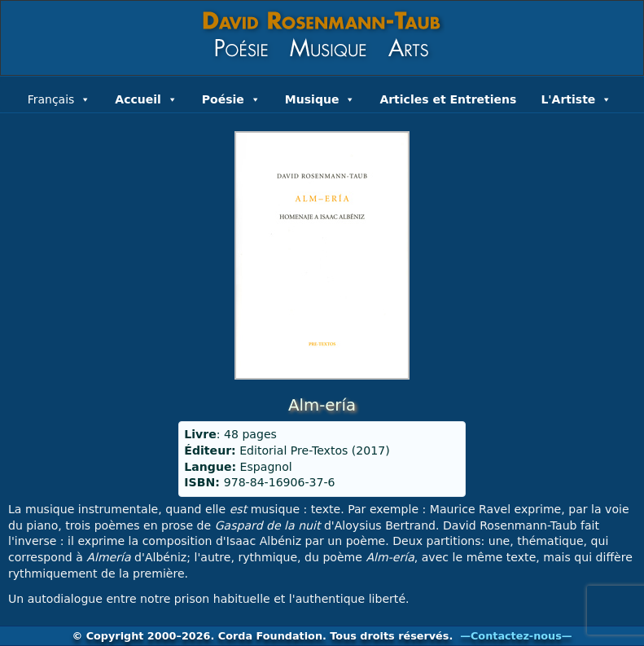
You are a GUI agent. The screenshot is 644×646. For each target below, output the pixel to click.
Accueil (146, 98)
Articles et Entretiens (448, 99)
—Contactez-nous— (516, 636)
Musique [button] (320, 98)
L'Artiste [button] (576, 98)
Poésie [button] (231, 98)
